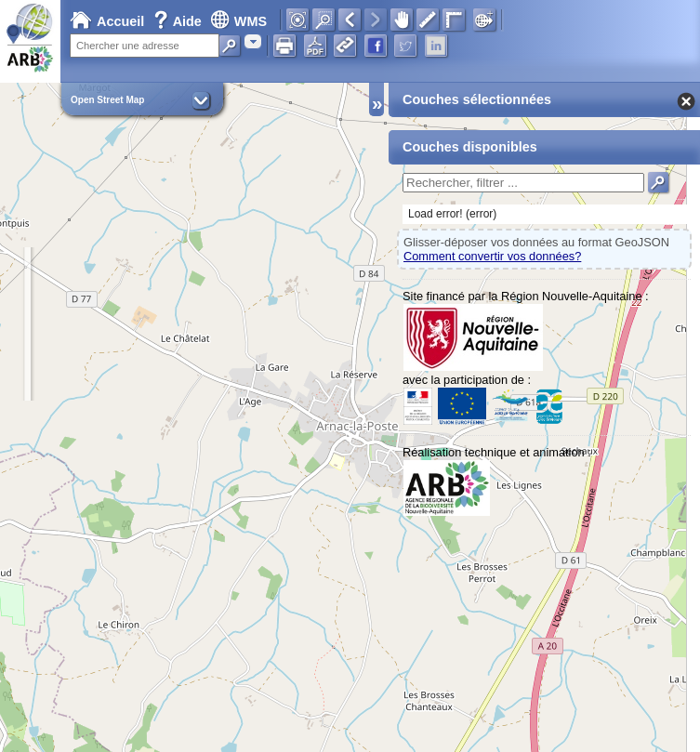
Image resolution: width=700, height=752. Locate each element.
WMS (238, 21)
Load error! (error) (452, 214)
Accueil (107, 21)
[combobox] (253, 41)
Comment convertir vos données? (492, 256)
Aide (179, 21)
